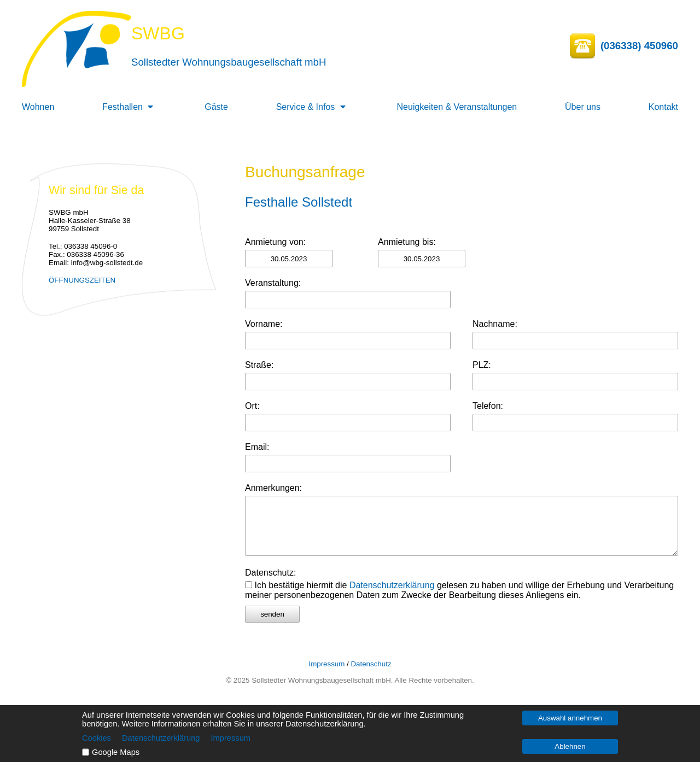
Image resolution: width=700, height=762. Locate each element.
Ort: (252, 406)
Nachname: (495, 324)
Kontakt (663, 107)
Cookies (97, 738)
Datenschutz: (270, 573)
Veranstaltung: (273, 283)
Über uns (583, 107)
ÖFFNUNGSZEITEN (82, 280)
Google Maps (116, 752)
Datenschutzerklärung (392, 585)
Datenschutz (371, 664)
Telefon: (488, 406)
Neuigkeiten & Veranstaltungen (457, 107)
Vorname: (264, 324)
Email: (257, 447)
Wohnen (38, 107)
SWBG (158, 33)
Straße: (259, 365)
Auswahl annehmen (570, 718)
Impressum (326, 664)
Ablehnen (570, 746)
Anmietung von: (275, 242)
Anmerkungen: (273, 488)
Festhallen (122, 107)
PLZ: (482, 365)
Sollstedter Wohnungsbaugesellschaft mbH (229, 62)
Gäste (216, 107)
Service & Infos (306, 107)
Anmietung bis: (407, 242)
